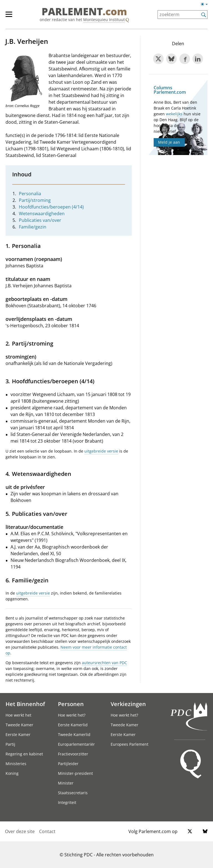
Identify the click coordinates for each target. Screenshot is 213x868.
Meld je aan (169, 142)
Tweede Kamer (19, 725)
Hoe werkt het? (72, 715)
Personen (71, 704)
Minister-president (75, 773)
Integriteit (67, 802)
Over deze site (20, 831)
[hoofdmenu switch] (9, 17)
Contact (47, 831)
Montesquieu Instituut (104, 20)
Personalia (30, 194)
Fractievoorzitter (73, 754)
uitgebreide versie (101, 451)
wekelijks (174, 114)
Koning (12, 773)
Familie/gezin (33, 227)
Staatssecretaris (73, 793)
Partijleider (68, 764)
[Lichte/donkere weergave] (206, 5)
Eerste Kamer (18, 734)
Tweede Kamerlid (74, 734)
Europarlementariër (76, 744)
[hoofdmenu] (12, 17)
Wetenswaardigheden (42, 214)
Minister (66, 783)
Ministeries (16, 764)
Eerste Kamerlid (73, 725)
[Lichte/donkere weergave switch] (206, 4)
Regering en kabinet (24, 754)
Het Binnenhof (25, 704)
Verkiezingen (128, 704)
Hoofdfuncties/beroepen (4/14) (51, 207)
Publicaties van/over (40, 220)
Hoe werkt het (18, 715)
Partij (10, 744)
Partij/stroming (35, 200)
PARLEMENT (84, 12)
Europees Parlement (130, 744)
